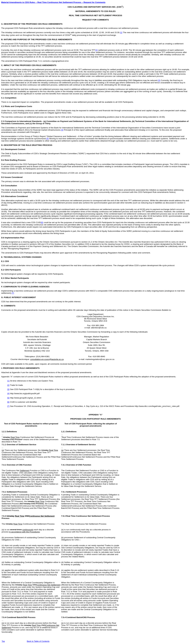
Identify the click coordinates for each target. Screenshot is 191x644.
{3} (159, 80)
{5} (47, 139)
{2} (96, 50)
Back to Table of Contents (38, 641)
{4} (62, 130)
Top (3, 641)
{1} (121, 32)
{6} (42, 222)
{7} (13, 293)
